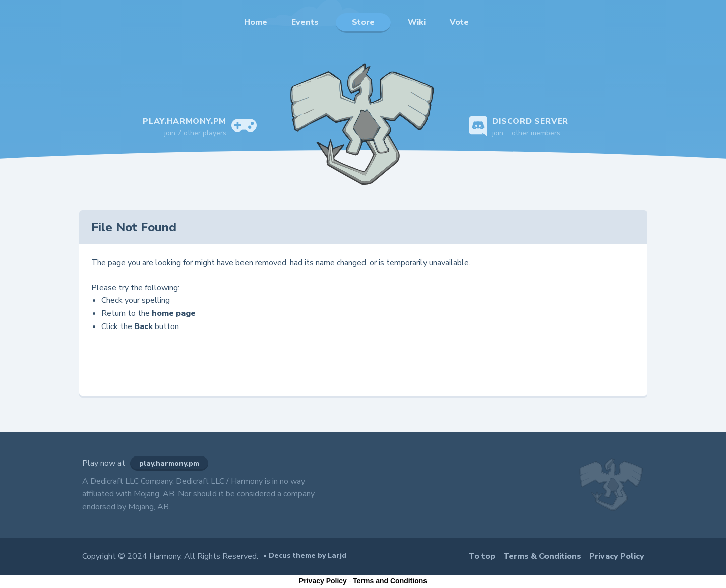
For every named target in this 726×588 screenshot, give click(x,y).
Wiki (417, 22)
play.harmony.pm (169, 463)
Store (363, 22)
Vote (459, 22)
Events (305, 22)
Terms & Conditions (542, 556)
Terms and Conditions (390, 581)
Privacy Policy (617, 556)
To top (482, 556)
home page (174, 313)
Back (143, 326)
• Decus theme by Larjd (305, 556)
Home (256, 22)
